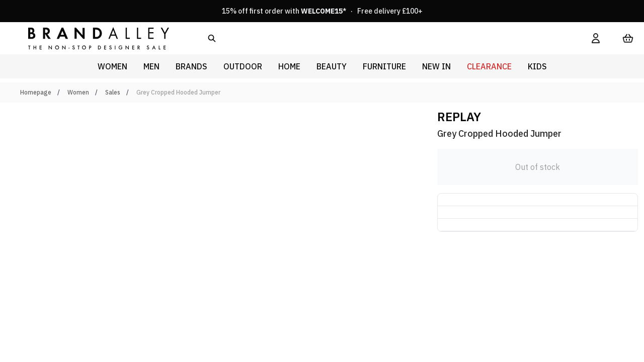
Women (78, 92)
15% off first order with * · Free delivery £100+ (322, 11)
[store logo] (91, 38)
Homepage (36, 92)
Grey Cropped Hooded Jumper (178, 92)
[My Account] (596, 38)
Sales (113, 92)
